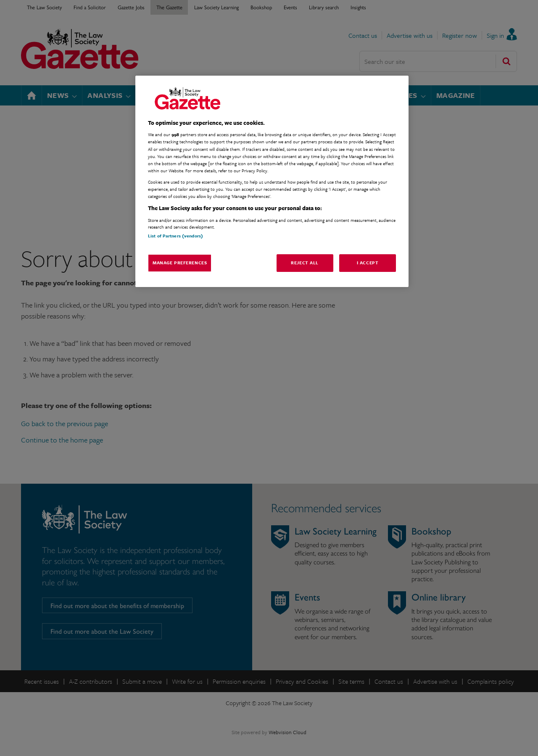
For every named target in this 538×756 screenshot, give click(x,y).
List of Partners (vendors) (175, 236)
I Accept (368, 263)
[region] (272, 181)
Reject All (305, 263)
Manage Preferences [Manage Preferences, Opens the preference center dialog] (180, 263)
